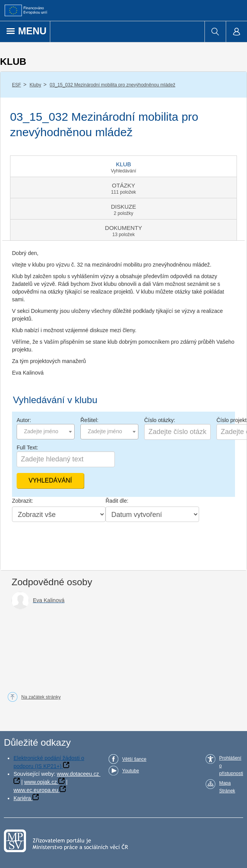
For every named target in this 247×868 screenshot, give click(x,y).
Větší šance (134, 759)
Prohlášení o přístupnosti (231, 766)
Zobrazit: (22, 501)
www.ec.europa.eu (36, 790)
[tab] (123, 166)
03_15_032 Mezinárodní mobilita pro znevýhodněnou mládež (113, 85)
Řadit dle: (117, 501)
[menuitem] (215, 32)
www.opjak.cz (40, 782)
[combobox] (46, 432)
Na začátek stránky (41, 697)
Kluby (35, 85)
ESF (16, 85)
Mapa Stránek (227, 787)
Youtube (131, 771)
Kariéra (22, 798)
